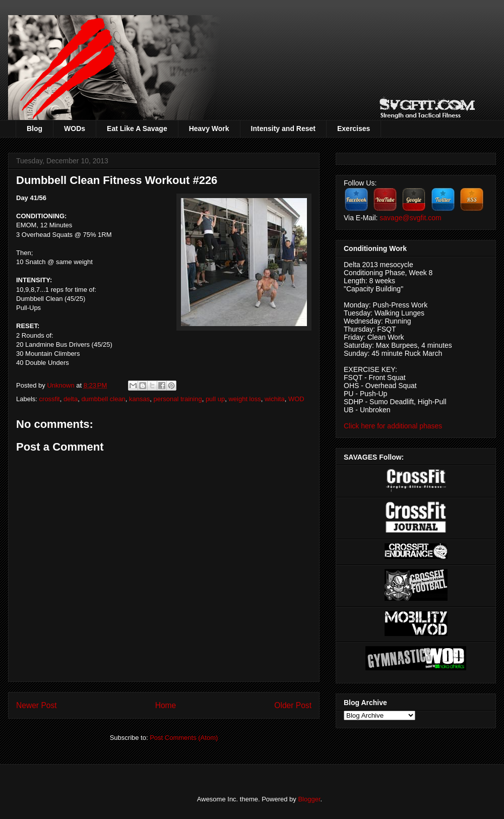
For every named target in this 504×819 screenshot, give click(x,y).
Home (166, 705)
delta (71, 399)
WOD (296, 399)
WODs (75, 129)
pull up (215, 399)
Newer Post (37, 705)
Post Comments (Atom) (184, 738)
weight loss (244, 399)
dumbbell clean (103, 399)
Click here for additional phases (393, 426)
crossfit (50, 399)
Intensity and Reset (283, 129)
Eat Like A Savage (137, 129)
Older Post (293, 705)
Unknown (61, 385)
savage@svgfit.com (410, 218)
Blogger (309, 799)
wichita (275, 399)
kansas (139, 399)
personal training (178, 399)
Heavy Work (209, 129)
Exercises (354, 129)
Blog (35, 129)
